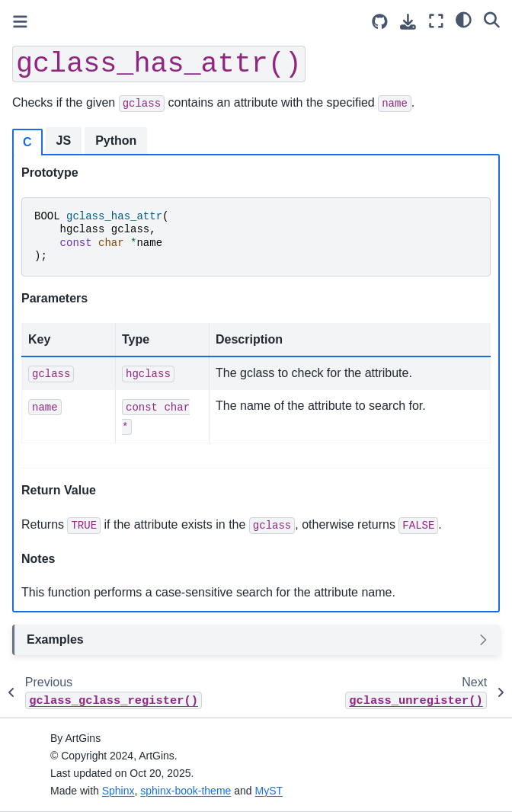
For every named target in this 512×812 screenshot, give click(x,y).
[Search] (492, 19)
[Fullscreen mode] (436, 21)
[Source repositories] (380, 22)
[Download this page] (408, 22)
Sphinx (118, 791)
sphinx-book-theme (186, 791)
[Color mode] (464, 19)
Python (116, 141)
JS (64, 141)
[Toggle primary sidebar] (20, 22)
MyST (269, 791)
